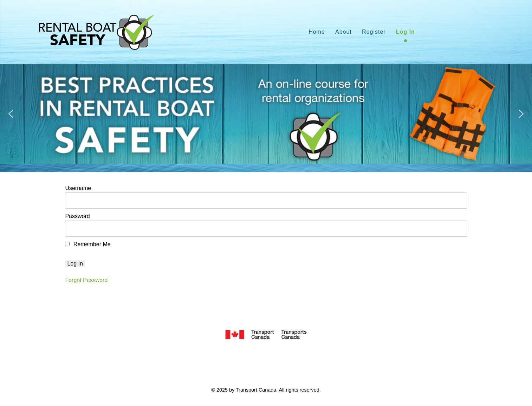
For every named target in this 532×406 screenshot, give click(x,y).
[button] (11, 114)
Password (77, 216)
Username (78, 188)
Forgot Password (86, 280)
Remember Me (88, 244)
